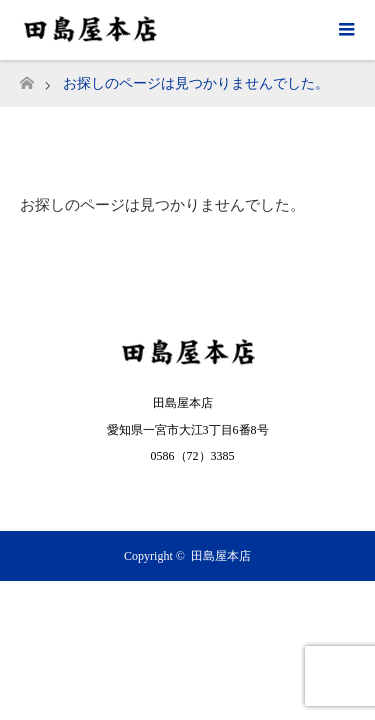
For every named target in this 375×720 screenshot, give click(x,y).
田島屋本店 (221, 556)
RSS (188, 493)
